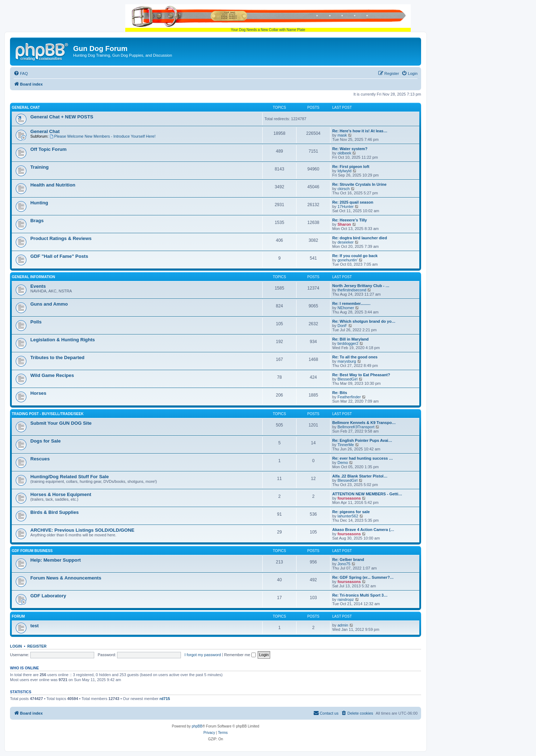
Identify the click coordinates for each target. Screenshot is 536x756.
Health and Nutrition (53, 185)
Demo (343, 463)
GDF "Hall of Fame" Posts (59, 256)
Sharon (344, 224)
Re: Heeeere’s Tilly (350, 220)
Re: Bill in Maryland (350, 339)
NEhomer (346, 308)
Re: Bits (340, 393)
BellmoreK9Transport (356, 427)
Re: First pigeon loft (351, 167)
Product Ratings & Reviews (61, 238)
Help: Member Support (55, 560)
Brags (37, 221)
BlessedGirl (348, 379)
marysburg (347, 361)
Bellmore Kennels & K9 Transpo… (364, 423)
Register (37, 646)
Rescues (40, 459)
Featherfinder (349, 397)
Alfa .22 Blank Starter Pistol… (360, 476)
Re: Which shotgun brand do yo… (364, 321)
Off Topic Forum (49, 149)
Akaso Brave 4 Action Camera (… (363, 530)
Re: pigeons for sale (351, 512)
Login (16, 646)
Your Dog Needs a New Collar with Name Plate (268, 18)
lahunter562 (348, 516)
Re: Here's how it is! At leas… (360, 131)
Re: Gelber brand (348, 560)
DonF (342, 326)
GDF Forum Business (32, 551)
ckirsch (344, 189)
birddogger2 (348, 343)
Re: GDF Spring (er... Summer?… (363, 577)
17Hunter (346, 206)
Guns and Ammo (49, 304)
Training (39, 167)
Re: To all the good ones (355, 357)
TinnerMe (346, 445)
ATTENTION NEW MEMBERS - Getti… (367, 494)
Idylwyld (345, 171)
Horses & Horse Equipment (61, 494)
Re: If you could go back (355, 256)
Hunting (39, 203)
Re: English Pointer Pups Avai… (362, 440)
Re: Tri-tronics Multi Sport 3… (360, 595)
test (34, 626)
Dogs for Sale (45, 441)
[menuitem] (21, 73)
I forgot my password (203, 655)
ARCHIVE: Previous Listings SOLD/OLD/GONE (82, 530)
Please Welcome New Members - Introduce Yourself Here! (103, 136)
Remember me (240, 655)
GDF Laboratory (48, 596)
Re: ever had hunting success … (363, 458)
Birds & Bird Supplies (55, 512)
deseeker (346, 242)
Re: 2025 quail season (353, 202)
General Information (33, 277)
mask (342, 135)
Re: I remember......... (351, 303)
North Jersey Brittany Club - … (361, 286)
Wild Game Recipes (52, 375)
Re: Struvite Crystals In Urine (359, 184)
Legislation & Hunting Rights (63, 340)
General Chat (26, 108)
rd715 (165, 699)
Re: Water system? (350, 149)
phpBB (197, 726)
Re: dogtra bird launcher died (360, 238)
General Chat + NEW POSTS (62, 117)
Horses (38, 393)
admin (343, 625)
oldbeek (345, 153)
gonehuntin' (348, 260)
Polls (36, 322)
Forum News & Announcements (66, 578)
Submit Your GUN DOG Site (61, 423)
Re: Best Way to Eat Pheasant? (361, 375)
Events (38, 286)
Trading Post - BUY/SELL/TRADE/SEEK (48, 414)
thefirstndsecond (352, 290)
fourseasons (349, 498)
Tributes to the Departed (57, 357)
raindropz (346, 599)
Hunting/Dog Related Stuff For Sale (70, 477)
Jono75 (344, 564)
